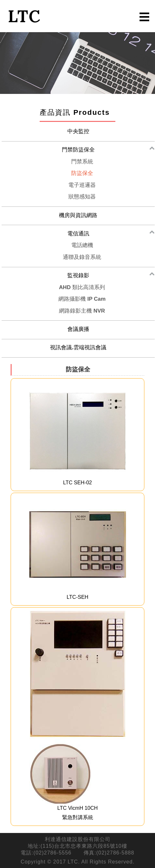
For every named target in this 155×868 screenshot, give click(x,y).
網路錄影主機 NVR (82, 311)
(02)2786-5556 (53, 853)
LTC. (74, 862)
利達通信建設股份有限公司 (78, 839)
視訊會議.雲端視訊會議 (78, 347)
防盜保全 (82, 173)
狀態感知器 (82, 197)
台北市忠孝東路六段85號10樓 (91, 846)
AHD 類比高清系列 (82, 287)
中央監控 (78, 131)
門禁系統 (82, 162)
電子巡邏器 (82, 185)
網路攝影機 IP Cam (82, 299)
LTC (24, 16)
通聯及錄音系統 (82, 257)
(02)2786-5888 (115, 853)
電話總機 (82, 245)
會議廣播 (78, 329)
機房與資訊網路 (78, 215)
